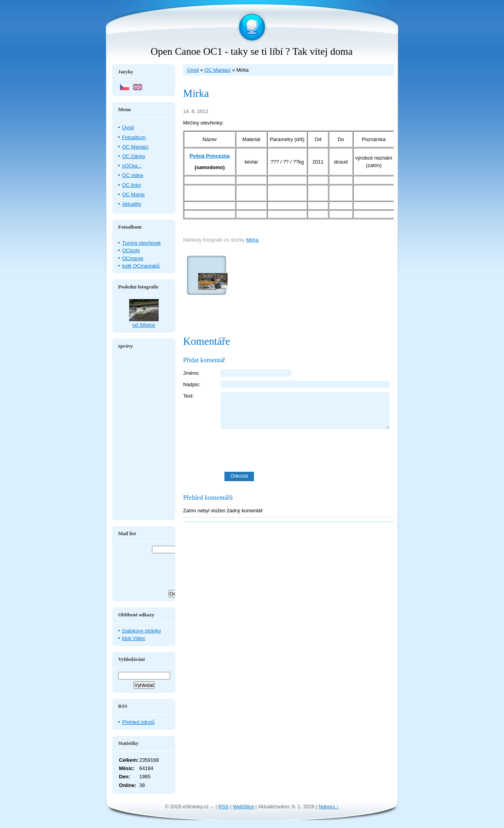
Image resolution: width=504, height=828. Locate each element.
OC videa (132, 175)
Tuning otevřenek (141, 243)
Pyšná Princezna (210, 156)
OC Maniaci (218, 70)
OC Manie (133, 194)
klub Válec (134, 638)
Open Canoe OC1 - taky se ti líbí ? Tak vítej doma (251, 51)
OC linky (132, 185)
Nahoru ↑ (329, 807)
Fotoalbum (134, 137)
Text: (188, 396)
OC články (134, 156)
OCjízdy (131, 250)
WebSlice (243, 807)
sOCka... (132, 166)
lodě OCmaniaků (141, 266)
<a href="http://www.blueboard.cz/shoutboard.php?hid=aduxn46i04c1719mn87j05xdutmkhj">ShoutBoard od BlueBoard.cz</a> (144, 437)
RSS (223, 807)
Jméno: (191, 373)
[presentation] (307, 450)
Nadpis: (192, 384)
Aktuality (132, 204)
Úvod (193, 70)
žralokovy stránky (142, 631)
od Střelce (144, 325)
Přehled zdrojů (138, 722)
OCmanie (133, 258)
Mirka (252, 240)
